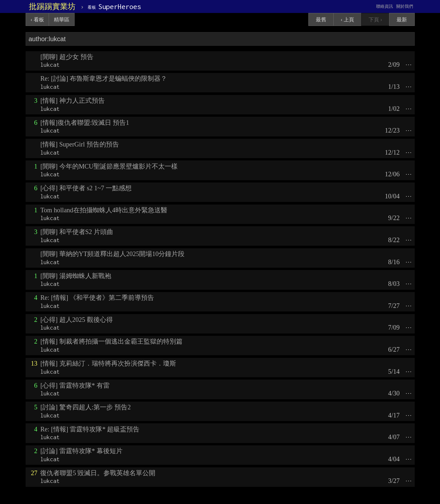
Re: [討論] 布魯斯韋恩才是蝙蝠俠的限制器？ (104, 78)
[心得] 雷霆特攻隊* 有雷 (75, 385)
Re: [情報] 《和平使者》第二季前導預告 (97, 298)
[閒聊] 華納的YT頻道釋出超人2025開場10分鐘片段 (112, 254)
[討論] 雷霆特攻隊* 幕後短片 (81, 451)
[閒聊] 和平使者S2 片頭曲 (77, 232)
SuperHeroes (114, 6)
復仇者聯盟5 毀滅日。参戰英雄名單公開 (98, 473)
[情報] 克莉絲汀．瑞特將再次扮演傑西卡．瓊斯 (108, 363)
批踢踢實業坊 (52, 6)
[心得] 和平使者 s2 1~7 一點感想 (86, 188)
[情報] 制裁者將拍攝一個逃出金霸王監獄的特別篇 (111, 341)
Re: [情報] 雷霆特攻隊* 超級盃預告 (90, 429)
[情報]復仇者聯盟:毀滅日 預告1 (85, 123)
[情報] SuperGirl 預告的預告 (79, 144)
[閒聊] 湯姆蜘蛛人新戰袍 (76, 276)
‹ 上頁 (347, 20)
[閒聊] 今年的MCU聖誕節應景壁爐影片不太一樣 (109, 166)
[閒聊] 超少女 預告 (67, 57)
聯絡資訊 (385, 6)
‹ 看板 (37, 20)
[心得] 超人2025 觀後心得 (76, 320)
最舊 (321, 20)
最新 (402, 20)
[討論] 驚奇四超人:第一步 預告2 (85, 407)
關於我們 (405, 6)
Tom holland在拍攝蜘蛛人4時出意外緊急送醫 (104, 210)
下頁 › (375, 20)
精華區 (62, 20)
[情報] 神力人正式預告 (72, 100)
